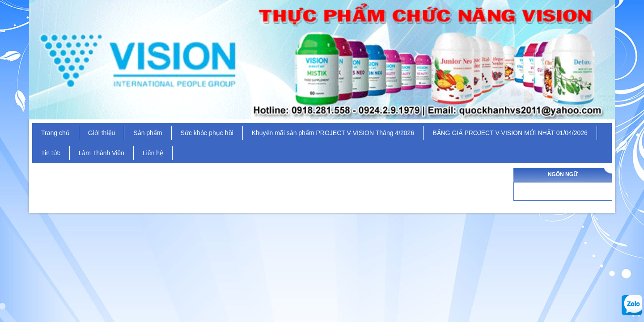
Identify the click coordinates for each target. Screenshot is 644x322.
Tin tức (51, 153)
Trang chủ (55, 133)
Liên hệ (153, 153)
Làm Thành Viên (102, 153)
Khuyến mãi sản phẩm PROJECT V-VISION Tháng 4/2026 (333, 133)
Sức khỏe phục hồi (207, 133)
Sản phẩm (148, 133)
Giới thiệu (102, 133)
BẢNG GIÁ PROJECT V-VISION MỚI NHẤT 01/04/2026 (510, 133)
